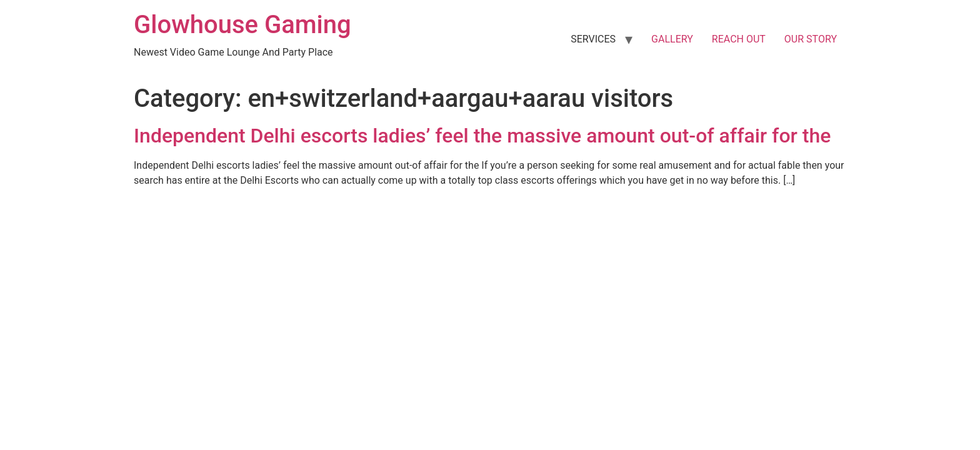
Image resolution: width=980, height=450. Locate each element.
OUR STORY (811, 39)
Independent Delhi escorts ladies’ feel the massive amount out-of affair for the (482, 136)
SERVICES (593, 39)
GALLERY (672, 39)
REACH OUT (739, 39)
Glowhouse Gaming (242, 25)
